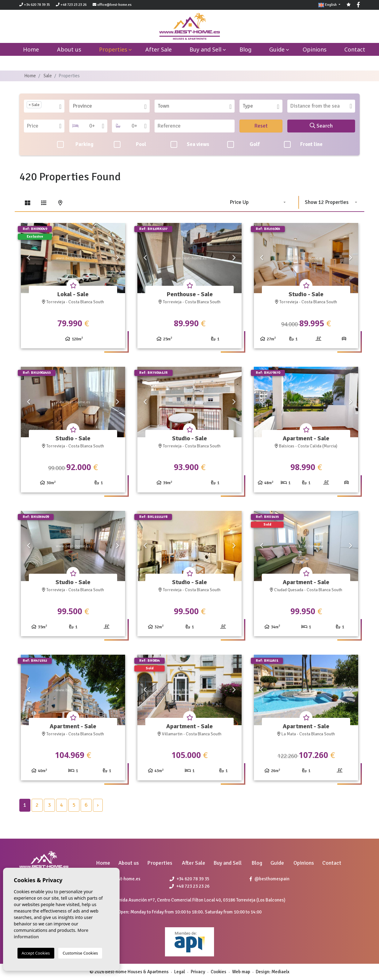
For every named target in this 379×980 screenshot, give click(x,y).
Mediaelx (280, 972)
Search (321, 126)
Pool (130, 144)
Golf (243, 144)
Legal (180, 972)
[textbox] (45, 106)
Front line (303, 144)
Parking (75, 144)
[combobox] (44, 106)
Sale (48, 76)
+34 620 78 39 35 (35, 5)
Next (117, 258)
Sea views (190, 144)
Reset (261, 126)
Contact (355, 49)
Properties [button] (113, 49)
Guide (277, 49)
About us (69, 49)
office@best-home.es (114, 5)
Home (30, 76)
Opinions (315, 49)
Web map (241, 972)
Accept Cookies (36, 953)
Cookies (218, 972)
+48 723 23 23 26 (71, 5)
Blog (245, 49)
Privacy (198, 972)
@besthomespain (270, 879)
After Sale (159, 49)
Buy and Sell (205, 49)
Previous (29, 258)
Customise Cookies (80, 953)
